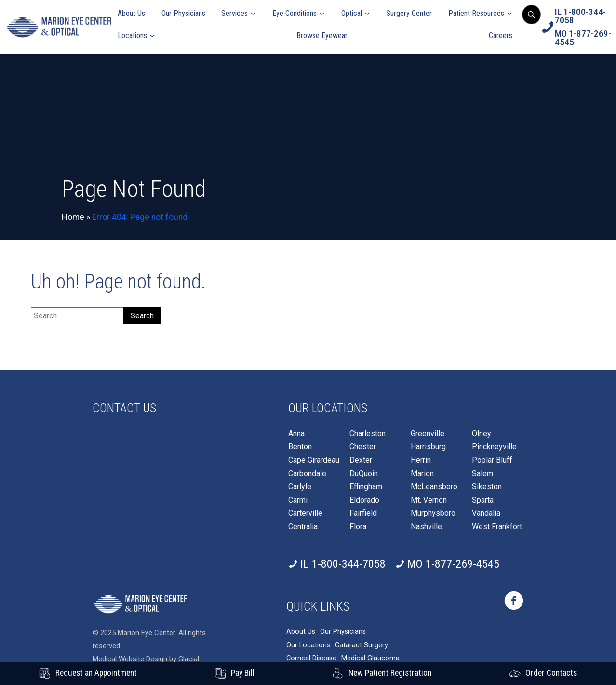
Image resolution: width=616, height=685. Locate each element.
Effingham (366, 487)
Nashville (426, 527)
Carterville (305, 513)
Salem (482, 474)
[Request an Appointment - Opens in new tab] (88, 673)
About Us (131, 13)
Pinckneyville (494, 447)
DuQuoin (364, 474)
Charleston (368, 434)
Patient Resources (476, 13)
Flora (358, 527)
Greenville (428, 434)
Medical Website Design (130, 659)
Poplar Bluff (492, 460)
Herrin (421, 460)
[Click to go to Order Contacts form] (543, 673)
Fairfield (363, 513)
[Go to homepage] (59, 27)
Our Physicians (183, 13)
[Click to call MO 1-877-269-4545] (583, 38)
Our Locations (308, 645)
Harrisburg (428, 447)
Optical (352, 13)
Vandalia (486, 513)
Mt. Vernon (429, 500)
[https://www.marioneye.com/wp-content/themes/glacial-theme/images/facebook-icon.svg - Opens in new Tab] (514, 601)
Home (73, 217)
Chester (363, 447)
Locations (132, 35)
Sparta (483, 500)
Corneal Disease (311, 658)
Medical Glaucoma (370, 658)
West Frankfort (497, 527)
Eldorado (364, 500)
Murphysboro (433, 513)
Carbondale (307, 474)
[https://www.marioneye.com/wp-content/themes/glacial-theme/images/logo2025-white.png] (141, 604)
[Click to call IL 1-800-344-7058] (583, 16)
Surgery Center (409, 13)
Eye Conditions (295, 13)
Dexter (361, 460)
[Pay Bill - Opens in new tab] (234, 673)
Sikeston (487, 487)
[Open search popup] (531, 14)
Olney (482, 434)
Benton (300, 447)
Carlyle (300, 487)
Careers (501, 35)
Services (234, 13)
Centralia (303, 527)
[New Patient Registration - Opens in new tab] (382, 673)
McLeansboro (434, 487)
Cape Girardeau (314, 460)
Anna (296, 434)
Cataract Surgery (362, 645)
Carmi (298, 500)
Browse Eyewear (322, 35)
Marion (422, 474)
